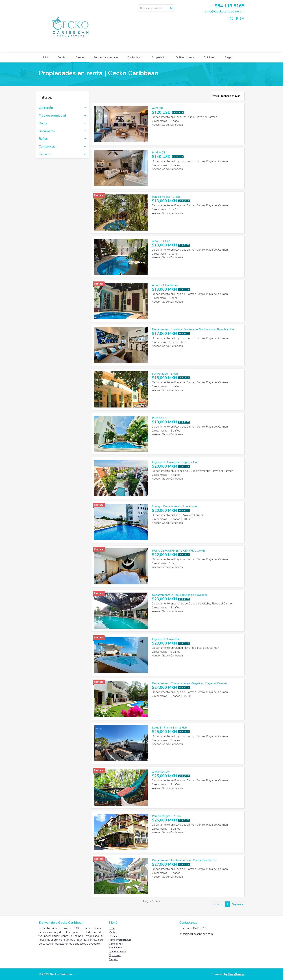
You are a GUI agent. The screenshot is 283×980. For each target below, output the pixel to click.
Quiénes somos (185, 57)
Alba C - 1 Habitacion (165, 285)
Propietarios (159, 57)
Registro (230, 57)
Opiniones (210, 57)
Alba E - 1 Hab (161, 241)
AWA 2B (157, 108)
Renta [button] (62, 123)
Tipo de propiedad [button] (62, 116)
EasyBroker (236, 974)
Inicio (46, 57)
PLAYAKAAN (160, 418)
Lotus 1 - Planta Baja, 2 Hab (169, 728)
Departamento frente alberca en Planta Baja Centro (184, 860)
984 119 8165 (230, 6)
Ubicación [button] (62, 108)
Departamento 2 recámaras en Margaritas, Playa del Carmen (189, 683)
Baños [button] (62, 139)
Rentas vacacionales (106, 57)
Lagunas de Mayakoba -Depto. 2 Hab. (175, 462)
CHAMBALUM (161, 772)
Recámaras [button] (62, 131)
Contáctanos (135, 57)
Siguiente (238, 904)
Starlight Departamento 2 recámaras (175, 506)
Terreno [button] (62, 154)
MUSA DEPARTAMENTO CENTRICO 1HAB (178, 551)
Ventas (63, 57)
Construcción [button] (62, 147)
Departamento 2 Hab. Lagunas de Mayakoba (180, 595)
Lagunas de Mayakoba (166, 639)
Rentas (80, 57)
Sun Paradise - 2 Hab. (165, 374)
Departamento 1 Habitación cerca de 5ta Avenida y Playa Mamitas (193, 329)
